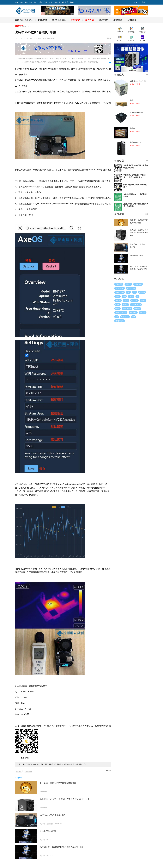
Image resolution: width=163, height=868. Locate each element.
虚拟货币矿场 (120, 292)
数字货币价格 (131, 288)
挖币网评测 (28, 771)
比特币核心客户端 (121, 313)
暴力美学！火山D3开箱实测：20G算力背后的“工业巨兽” (65, 799)
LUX (117, 317)
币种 (41, 2)
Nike (133, 317)
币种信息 (104, 20)
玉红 (128, 292)
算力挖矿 (143, 38)
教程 (59, 20)
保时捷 (117, 304)
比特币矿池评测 (136, 304)
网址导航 (65, 2)
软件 (50, 2)
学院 (36, 2)
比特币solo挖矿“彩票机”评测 (52, 815)
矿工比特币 (119, 284)
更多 (147, 75)
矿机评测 (43, 20)
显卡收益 (120, 38)
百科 (64, 20)
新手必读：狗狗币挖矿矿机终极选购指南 (58, 783)
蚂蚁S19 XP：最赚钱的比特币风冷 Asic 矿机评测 (62, 847)
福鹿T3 (133, 100)
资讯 (21, 2)
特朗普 (117, 309)
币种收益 (120, 30)
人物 (26, 20)
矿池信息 (118, 20)
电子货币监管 (120, 321)
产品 (46, 2)
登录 (136, 2)
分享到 (109, 38)
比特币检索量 (127, 309)
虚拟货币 (142, 292)
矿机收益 (131, 30)
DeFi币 (131, 296)
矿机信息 (132, 20)
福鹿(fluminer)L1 (136, 142)
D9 (138, 296)
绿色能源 (137, 309)
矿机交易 (75, 20)
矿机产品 (131, 38)
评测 (31, 2)
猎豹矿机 (128, 284)
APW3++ (118, 300)
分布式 (117, 296)
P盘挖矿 (125, 304)
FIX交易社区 (125, 317)
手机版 (72, 2)
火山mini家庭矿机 (137, 112)
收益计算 (57, 2)
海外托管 (90, 20)
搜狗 (124, 296)
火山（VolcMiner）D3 (138, 81)
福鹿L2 (133, 128)
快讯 (26, 2)
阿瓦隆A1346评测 (48, 831)
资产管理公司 (120, 288)
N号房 (126, 300)
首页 (17, 20)
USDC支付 (134, 300)
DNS (134, 292)
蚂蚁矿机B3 (138, 284)
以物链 (143, 300)
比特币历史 (133, 313)
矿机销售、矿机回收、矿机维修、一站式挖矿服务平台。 (134, 176)
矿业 (31, 20)
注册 (143, 2)
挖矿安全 (143, 313)
